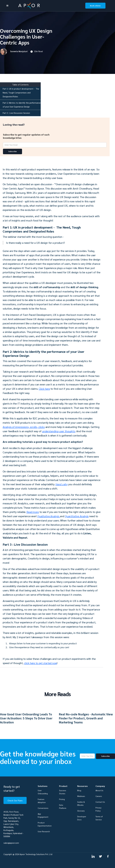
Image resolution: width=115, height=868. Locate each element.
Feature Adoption (42, 801)
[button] (7, 6)
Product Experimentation (45, 824)
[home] (45, 6)
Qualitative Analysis (49, 516)
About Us (99, 790)
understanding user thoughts (59, 431)
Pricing (62, 799)
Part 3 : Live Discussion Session (16, 113)
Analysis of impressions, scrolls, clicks (24, 427)
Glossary (81, 811)
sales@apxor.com (11, 843)
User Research (44, 831)
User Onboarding (43, 792)
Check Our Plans (15, 800)
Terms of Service (99, 818)
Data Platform (63, 806)
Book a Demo (95, 6)
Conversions (43, 808)
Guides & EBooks (81, 803)
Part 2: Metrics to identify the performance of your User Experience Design (22, 105)
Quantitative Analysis (77, 516)
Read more (33, 512)
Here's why (62, 484)
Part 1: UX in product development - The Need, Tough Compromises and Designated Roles (21, 93)
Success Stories (63, 792)
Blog (79, 790)
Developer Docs (82, 818)
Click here (44, 389)
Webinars (81, 796)
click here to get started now (40, 663)
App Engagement (43, 815)
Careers (99, 796)
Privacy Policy (98, 809)
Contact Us (100, 802)
